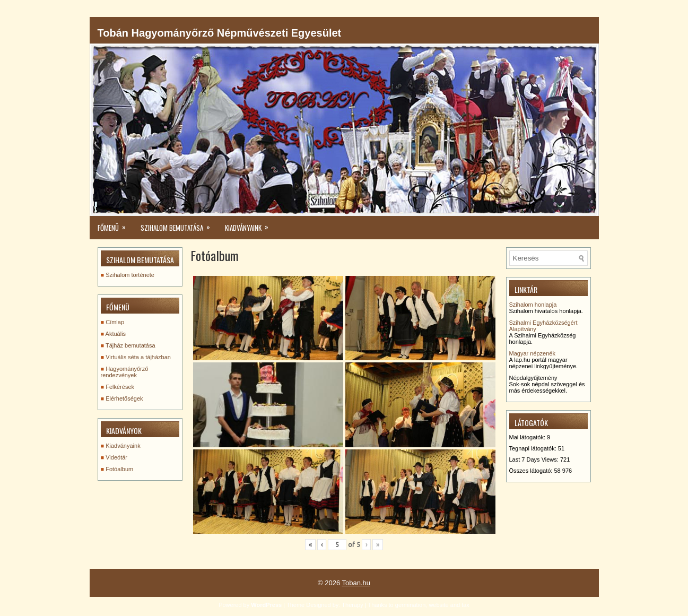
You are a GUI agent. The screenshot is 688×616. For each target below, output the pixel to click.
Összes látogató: (532, 471)
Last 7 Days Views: (535, 459)
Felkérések (120, 387)
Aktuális (116, 334)
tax (465, 605)
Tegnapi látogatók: (534, 448)
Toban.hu (356, 583)
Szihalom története (130, 275)
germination (410, 605)
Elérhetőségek (124, 398)
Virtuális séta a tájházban (138, 357)
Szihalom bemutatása (179, 224)
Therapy (352, 605)
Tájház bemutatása (130, 345)
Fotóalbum (119, 469)
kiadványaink (250, 224)
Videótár (116, 457)
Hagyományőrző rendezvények (125, 372)
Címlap (115, 322)
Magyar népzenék (532, 353)
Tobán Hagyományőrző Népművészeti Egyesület (220, 33)
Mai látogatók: (528, 437)
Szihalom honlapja (533, 305)
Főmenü (115, 224)
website (438, 605)
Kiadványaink (123, 446)
